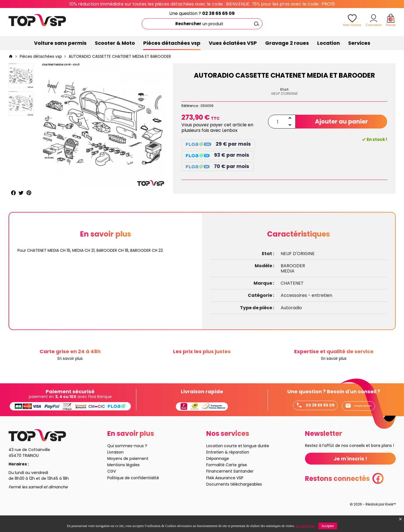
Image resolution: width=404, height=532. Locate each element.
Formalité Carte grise (227, 478)
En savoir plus (70, 359)
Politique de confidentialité (133, 491)
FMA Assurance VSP (225, 491)
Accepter (328, 526)
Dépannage (218, 471)
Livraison (115, 465)
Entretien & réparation (228, 465)
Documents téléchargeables (234, 497)
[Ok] (257, 24)
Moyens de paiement (128, 471)
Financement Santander (230, 484)
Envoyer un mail (304, 418)
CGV (112, 484)
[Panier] (391, 18)
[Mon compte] (374, 18)
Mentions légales (123, 478)
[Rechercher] (202, 24)
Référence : (191, 106)
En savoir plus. (306, 526)
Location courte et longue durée (238, 458)
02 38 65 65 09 (218, 13)
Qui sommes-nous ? (127, 458)
